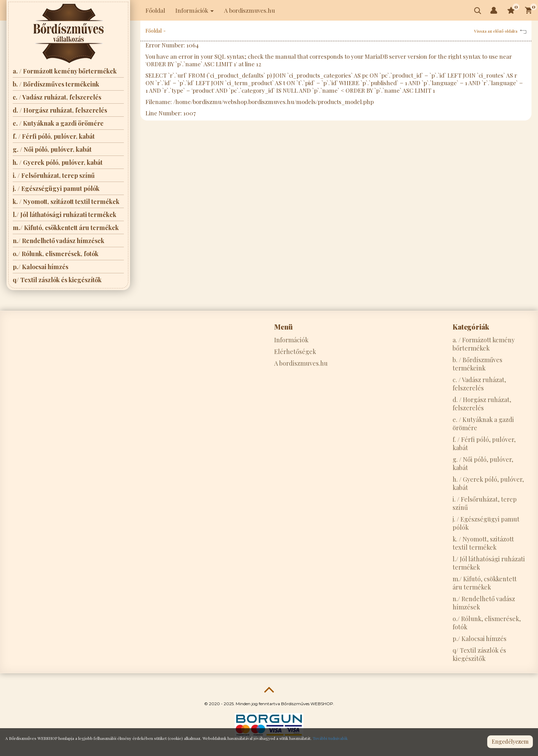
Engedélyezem (510, 741)
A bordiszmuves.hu (249, 10)
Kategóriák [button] (471, 327)
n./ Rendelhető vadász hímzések (59, 241)
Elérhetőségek (295, 352)
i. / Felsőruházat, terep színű (54, 175)
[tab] (314, 327)
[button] (494, 10)
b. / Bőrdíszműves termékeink (56, 84)
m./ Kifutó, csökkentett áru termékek (66, 228)
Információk (291, 340)
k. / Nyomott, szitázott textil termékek (66, 202)
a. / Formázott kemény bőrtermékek (65, 71)
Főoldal (155, 10)
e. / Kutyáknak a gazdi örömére (58, 123)
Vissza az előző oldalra (500, 31)
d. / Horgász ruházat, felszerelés (60, 110)
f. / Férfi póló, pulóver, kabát (54, 136)
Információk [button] (195, 10)
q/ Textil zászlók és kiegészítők (57, 280)
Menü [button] (283, 327)
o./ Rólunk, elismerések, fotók (56, 254)
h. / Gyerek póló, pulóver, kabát (58, 162)
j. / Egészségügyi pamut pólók (56, 188)
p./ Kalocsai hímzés (40, 267)
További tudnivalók (330, 738)
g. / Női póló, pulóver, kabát (52, 149)
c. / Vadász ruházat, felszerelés (57, 97)
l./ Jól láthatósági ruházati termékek (65, 215)
